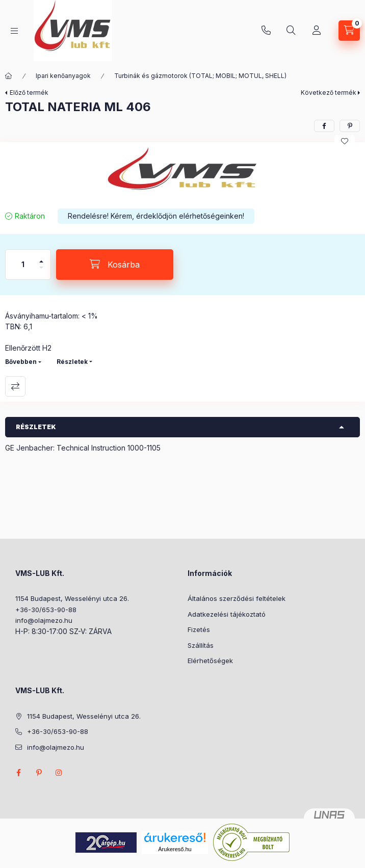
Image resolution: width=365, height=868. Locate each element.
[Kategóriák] (14, 31)
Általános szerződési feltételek (237, 598)
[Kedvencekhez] (345, 141)
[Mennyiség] (23, 265)
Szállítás (201, 645)
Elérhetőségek (210, 661)
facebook (18, 773)
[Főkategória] (9, 76)
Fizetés (199, 629)
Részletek (72, 362)
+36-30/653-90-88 (266, 31)
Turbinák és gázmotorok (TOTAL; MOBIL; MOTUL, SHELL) (200, 76)
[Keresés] (291, 31)
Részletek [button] (36, 427)
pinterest (39, 773)
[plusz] (41, 257)
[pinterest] (350, 126)
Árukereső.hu (175, 849)
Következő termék (329, 93)
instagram (59, 773)
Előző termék (29, 93)
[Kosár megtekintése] (349, 31)
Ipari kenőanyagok (63, 76)
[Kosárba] (115, 265)
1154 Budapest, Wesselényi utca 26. (72, 598)
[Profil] (317, 31)
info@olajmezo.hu (44, 620)
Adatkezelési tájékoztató (227, 614)
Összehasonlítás (15, 386)
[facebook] (324, 126)
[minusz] (41, 272)
